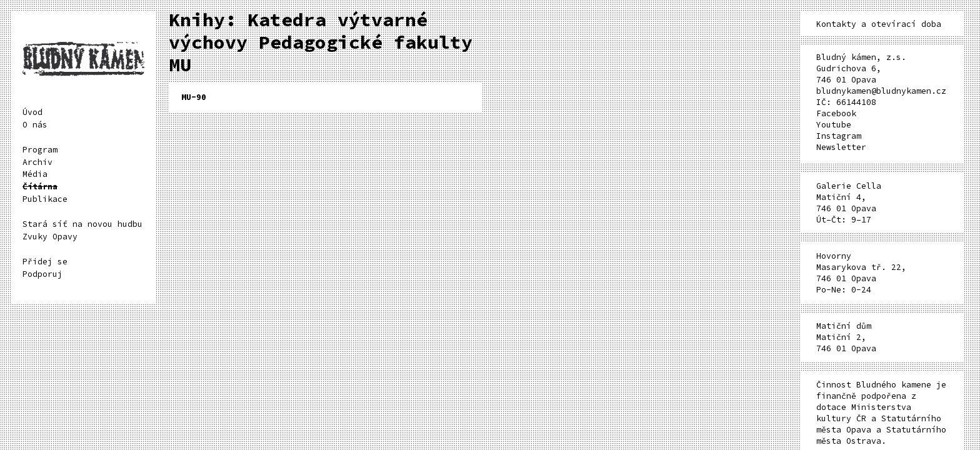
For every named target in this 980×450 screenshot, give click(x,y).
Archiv (37, 162)
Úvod (32, 112)
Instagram (839, 136)
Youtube (834, 125)
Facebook (836, 113)
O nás (35, 125)
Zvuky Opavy (50, 237)
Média (35, 174)
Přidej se (45, 262)
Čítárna (40, 187)
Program (40, 150)
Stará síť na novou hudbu (82, 224)
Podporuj (42, 274)
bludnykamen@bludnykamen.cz (881, 91)
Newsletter (841, 147)
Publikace (45, 199)
